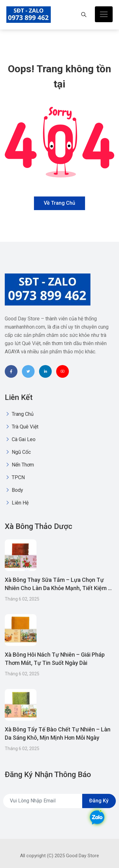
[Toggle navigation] (104, 14)
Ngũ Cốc (18, 452)
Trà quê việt (22, 427)
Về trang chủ (60, 203)
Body (14, 490)
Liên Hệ (17, 503)
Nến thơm (19, 465)
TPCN (15, 477)
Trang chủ (19, 414)
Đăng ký (99, 801)
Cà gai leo (20, 439)
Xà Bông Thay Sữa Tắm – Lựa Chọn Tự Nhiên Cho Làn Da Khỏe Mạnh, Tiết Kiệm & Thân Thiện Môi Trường (58, 588)
